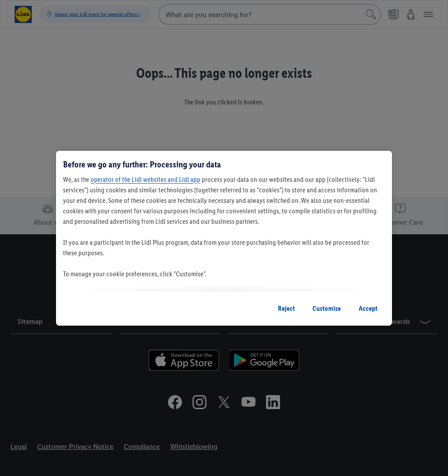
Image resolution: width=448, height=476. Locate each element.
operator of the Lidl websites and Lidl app (145, 179)
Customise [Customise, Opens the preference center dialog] (327, 308)
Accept (368, 308)
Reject (286, 308)
